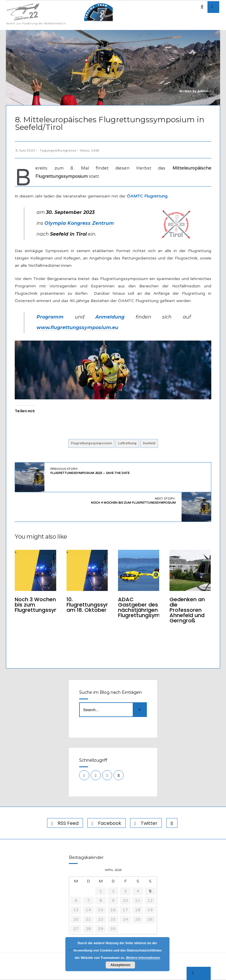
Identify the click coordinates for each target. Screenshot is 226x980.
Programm (50, 317)
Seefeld (149, 443)
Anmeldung (110, 317)
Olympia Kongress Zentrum (79, 223)
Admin (203, 91)
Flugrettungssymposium (91, 443)
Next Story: (133, 501)
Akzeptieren (120, 965)
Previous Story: (90, 471)
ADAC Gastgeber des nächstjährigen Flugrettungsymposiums (150, 607)
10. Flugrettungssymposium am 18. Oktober (99, 605)
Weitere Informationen (143, 958)
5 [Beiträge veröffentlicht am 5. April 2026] (150, 892)
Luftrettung (127, 443)
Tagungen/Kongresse (58, 151)
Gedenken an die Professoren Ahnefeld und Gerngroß (187, 610)
